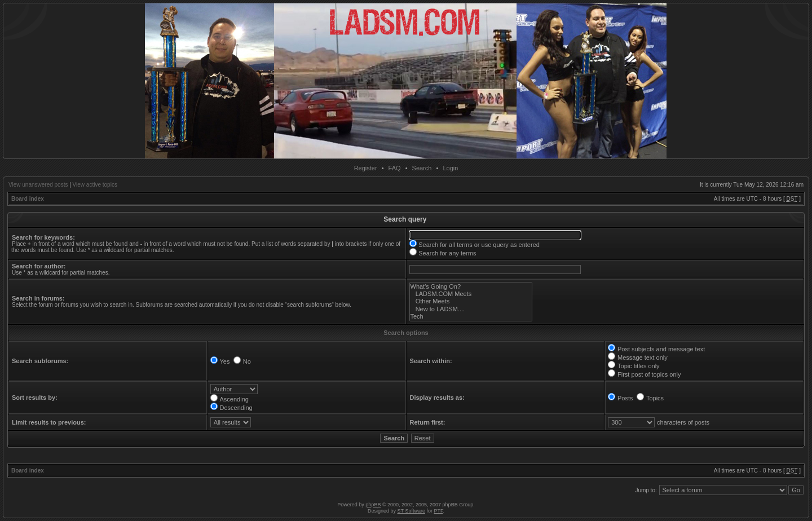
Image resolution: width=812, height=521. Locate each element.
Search (422, 168)
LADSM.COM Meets (471, 294)
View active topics (95, 185)
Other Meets (471, 301)
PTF (438, 511)
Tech (471, 317)
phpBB (373, 505)
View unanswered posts (38, 185)
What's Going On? (471, 287)
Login (450, 168)
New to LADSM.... (471, 309)
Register (366, 168)
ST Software (411, 511)
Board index (28, 199)
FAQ (395, 168)
